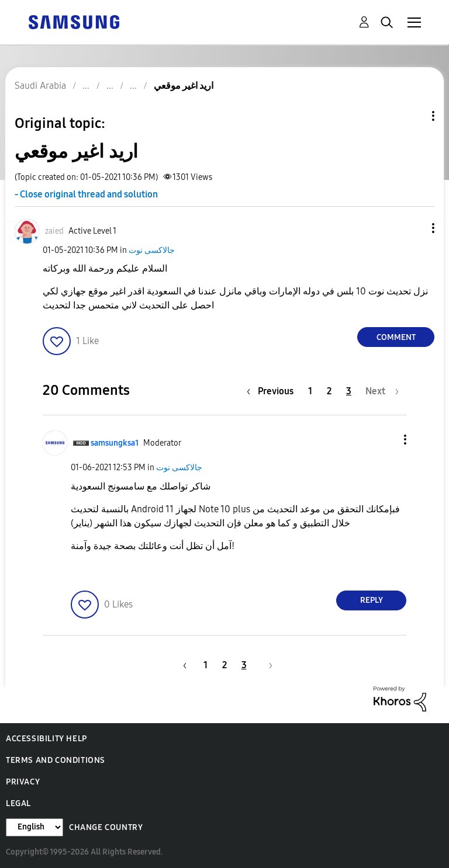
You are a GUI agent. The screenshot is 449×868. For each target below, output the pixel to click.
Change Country (106, 827)
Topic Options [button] (413, 116)
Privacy (23, 782)
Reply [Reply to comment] (372, 600)
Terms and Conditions (56, 760)
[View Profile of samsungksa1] (115, 443)
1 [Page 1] (310, 391)
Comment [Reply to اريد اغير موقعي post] (396, 337)
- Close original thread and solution (86, 194)
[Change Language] (34, 827)
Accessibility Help (46, 739)
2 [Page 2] (329, 391)
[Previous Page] (273, 391)
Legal (18, 803)
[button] (414, 228)
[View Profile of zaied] (54, 231)
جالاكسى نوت (152, 250)
